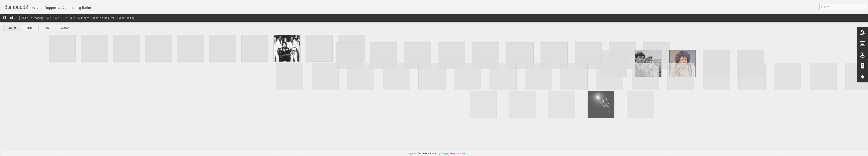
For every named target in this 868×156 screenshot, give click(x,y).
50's (49, 18)
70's (65, 18)
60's (57, 18)
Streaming (37, 18)
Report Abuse (458, 153)
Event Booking (126, 18)
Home (25, 18)
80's (73, 18)
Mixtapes (84, 18)
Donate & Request (103, 18)
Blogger (445, 153)
